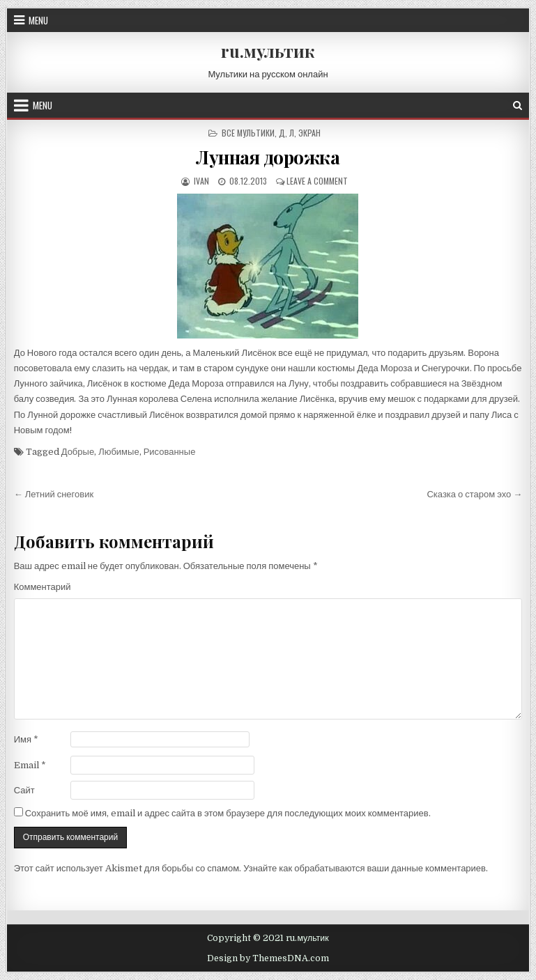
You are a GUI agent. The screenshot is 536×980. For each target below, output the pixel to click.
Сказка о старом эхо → (474, 494)
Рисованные (170, 452)
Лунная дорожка (268, 157)
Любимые (119, 452)
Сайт (24, 790)
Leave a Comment (317, 181)
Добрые (78, 452)
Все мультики (248, 133)
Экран (309, 133)
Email (30, 765)
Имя (26, 739)
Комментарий (43, 587)
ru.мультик (268, 51)
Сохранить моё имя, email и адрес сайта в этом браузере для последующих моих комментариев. (228, 813)
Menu (38, 20)
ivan (200, 181)
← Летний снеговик (54, 494)
